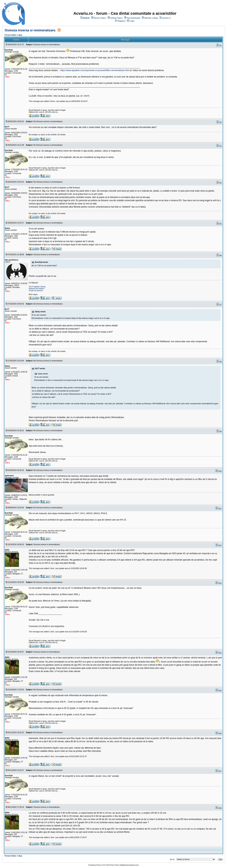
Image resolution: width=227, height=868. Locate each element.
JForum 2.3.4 (100, 865)
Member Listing (151, 18)
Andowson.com (134, 865)
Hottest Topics (116, 18)
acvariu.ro (166, 18)
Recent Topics (100, 18)
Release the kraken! (37, 289)
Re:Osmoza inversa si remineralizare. (48, 121)
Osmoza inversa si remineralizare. (30, 30)
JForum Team (114, 865)
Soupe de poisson (36, 291)
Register (121, 21)
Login (132, 21)
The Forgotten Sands (37, 287)
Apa (20, 35)
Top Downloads (133, 18)
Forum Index (10, 35)
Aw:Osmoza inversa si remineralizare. (48, 223)
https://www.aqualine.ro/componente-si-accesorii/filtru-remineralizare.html (95, 70)
